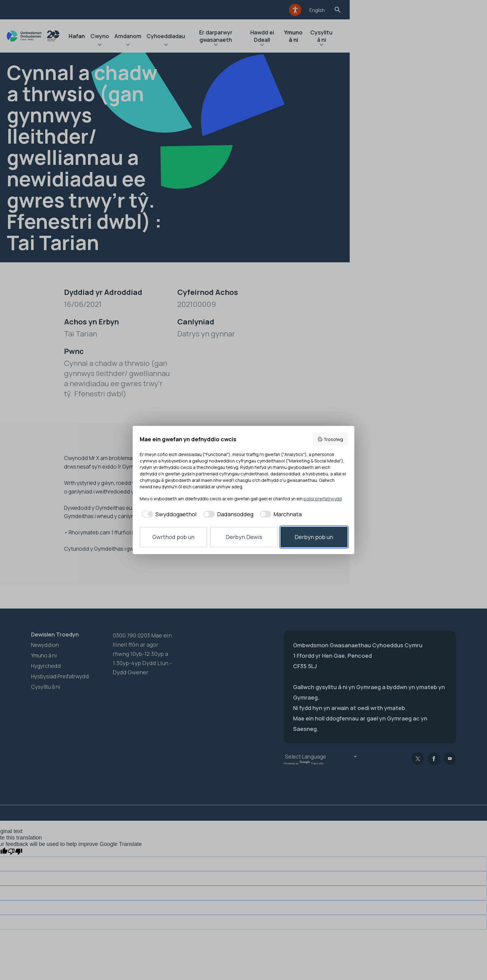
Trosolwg (330, 439)
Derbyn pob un (314, 537)
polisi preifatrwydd (323, 499)
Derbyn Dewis (244, 537)
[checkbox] (168, 514)
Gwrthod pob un (173, 537)
